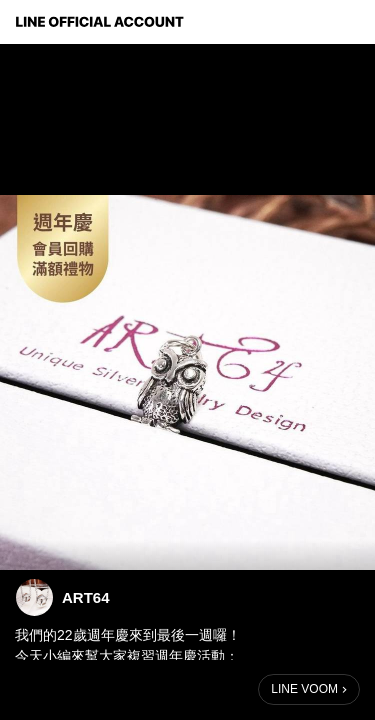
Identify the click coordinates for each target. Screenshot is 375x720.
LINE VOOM (304, 689)
